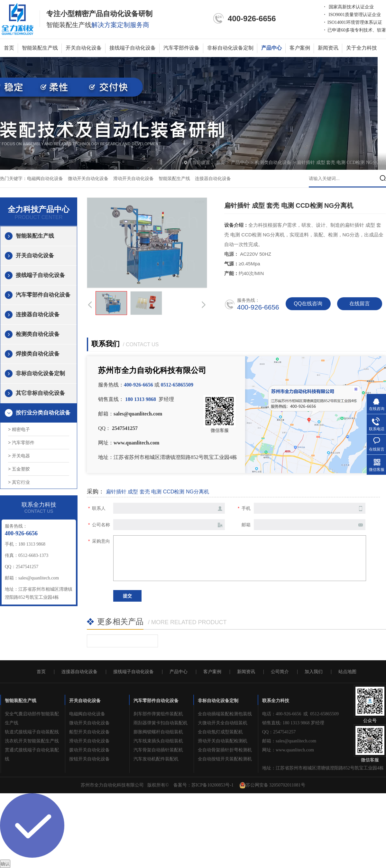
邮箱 (246, 525)
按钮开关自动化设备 (89, 759)
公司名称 (101, 525)
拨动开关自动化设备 (89, 750)
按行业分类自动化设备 (43, 413)
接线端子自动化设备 (133, 48)
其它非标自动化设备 (40, 393)
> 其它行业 (19, 482)
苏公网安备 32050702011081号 (272, 785)
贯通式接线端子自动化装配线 (32, 754)
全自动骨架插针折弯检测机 (225, 750)
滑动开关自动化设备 (133, 179)
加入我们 (314, 672)
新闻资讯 (328, 48)
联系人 (99, 508)
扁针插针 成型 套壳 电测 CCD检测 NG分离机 (341, 162)
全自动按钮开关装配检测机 (225, 759)
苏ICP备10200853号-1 (212, 785)
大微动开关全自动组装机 (223, 723)
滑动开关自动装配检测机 (223, 741)
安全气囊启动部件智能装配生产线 (32, 718)
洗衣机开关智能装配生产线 (32, 741)
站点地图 (347, 672)
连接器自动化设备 (213, 179)
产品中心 (271, 48)
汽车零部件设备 (181, 48)
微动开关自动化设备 (88, 179)
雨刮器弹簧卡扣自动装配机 (161, 723)
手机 (246, 508)
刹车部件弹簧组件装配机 (158, 714)
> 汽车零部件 (21, 443)
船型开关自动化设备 (89, 732)
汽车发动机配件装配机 (156, 759)
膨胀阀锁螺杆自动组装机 (158, 732)
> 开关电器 (19, 456)
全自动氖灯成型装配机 (220, 732)
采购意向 (101, 541)
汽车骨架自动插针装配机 (158, 750)
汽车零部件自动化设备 (43, 295)
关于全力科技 (362, 48)
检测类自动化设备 (274, 162)
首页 (9, 48)
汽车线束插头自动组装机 (158, 741)
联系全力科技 (276, 701)
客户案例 (300, 48)
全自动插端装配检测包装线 (225, 714)
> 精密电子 (19, 429)
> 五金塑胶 (19, 469)
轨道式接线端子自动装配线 (32, 732)
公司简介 (280, 672)
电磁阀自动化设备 (45, 179)
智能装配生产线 (40, 48)
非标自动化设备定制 (230, 48)
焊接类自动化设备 (38, 354)
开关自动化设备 (84, 48)
